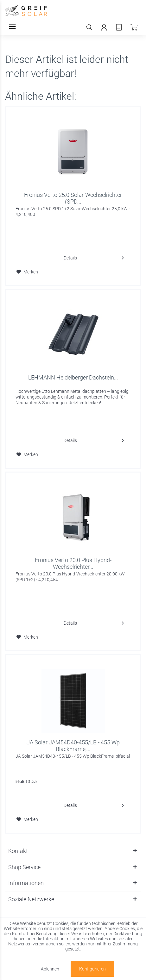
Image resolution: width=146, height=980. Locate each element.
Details (94, 257)
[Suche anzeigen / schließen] (89, 27)
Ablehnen (50, 969)
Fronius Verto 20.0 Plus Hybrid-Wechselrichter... (73, 563)
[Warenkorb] (134, 27)
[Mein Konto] (104, 27)
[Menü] (12, 27)
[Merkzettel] (119, 27)
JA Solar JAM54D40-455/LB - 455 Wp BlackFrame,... (73, 745)
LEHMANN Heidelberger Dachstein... (73, 377)
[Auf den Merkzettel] (27, 272)
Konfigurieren (92, 969)
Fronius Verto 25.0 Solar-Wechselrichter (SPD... (73, 198)
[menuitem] (12, 27)
